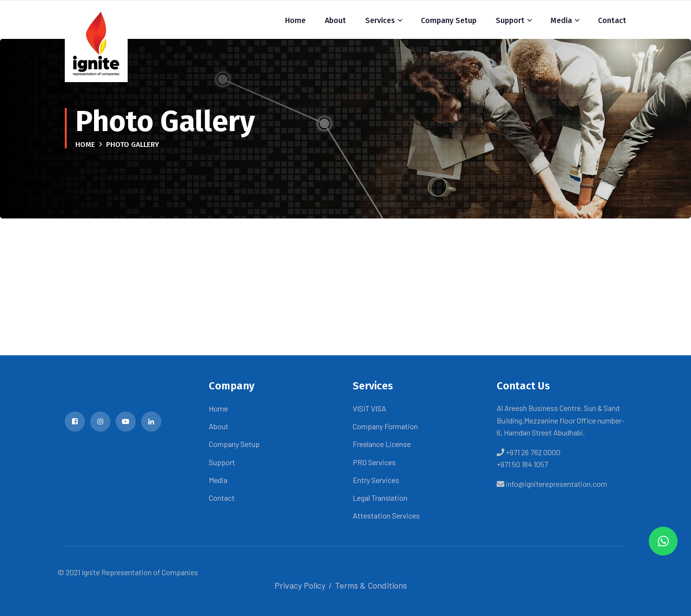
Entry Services (376, 480)
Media (561, 20)
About (335, 20)
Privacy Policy (300, 585)
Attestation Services (386, 515)
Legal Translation (380, 498)
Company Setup (449, 20)
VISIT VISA (369, 408)
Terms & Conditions (371, 585)
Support (510, 20)
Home (295, 20)
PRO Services (374, 462)
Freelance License (382, 444)
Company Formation (385, 426)
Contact (612, 20)
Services (380, 20)
